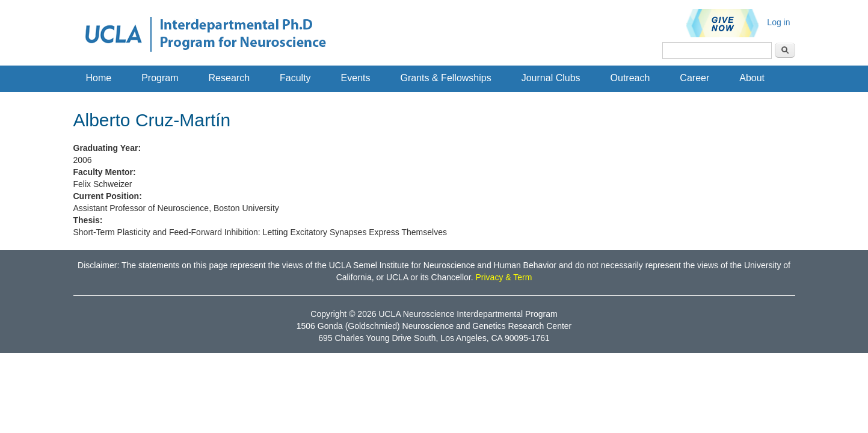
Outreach (630, 78)
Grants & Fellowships (446, 78)
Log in (778, 22)
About (752, 78)
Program (160, 78)
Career (694, 78)
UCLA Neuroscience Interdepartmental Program (468, 314)
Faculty (295, 78)
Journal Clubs (551, 78)
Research (229, 78)
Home (99, 78)
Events (356, 78)
